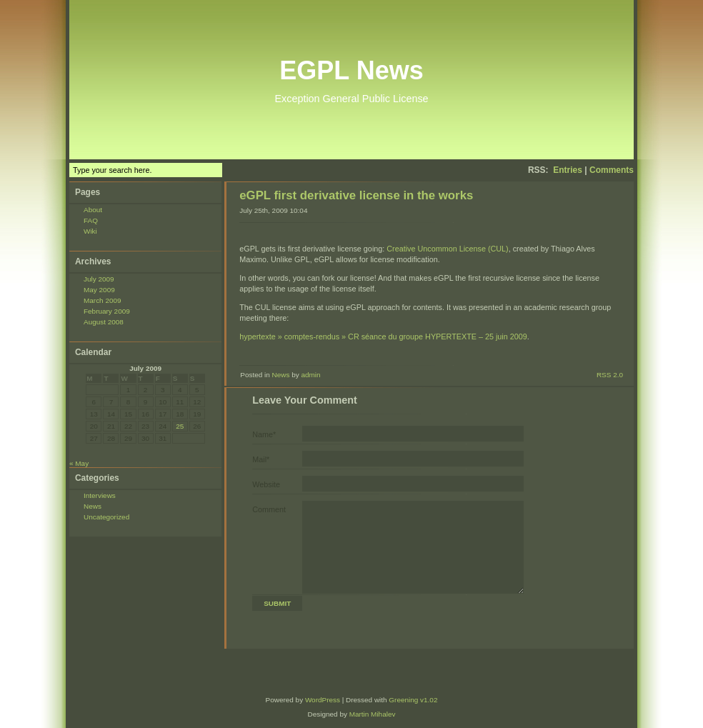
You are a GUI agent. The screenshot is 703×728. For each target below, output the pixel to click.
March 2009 (103, 300)
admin (310, 375)
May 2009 (99, 290)
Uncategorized (106, 517)
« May (79, 463)
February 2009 (107, 311)
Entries (568, 170)
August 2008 (104, 322)
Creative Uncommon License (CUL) (447, 249)
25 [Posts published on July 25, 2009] (180, 426)
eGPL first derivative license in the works (356, 195)
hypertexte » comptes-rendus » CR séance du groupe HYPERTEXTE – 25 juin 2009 (383, 336)
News (93, 506)
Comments (612, 170)
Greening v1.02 (413, 700)
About (93, 210)
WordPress (323, 700)
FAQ (91, 220)
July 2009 (99, 279)
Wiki (90, 231)
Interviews (100, 495)
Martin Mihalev (373, 714)
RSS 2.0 (610, 375)
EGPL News (351, 70)
